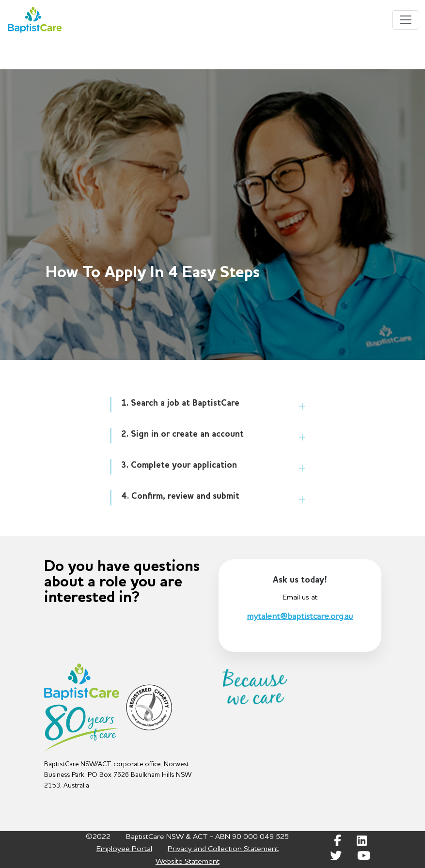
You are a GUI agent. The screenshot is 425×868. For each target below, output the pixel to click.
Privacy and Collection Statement (223, 849)
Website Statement (188, 862)
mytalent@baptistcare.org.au (300, 616)
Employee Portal (124, 849)
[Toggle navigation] (406, 20)
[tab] (213, 405)
